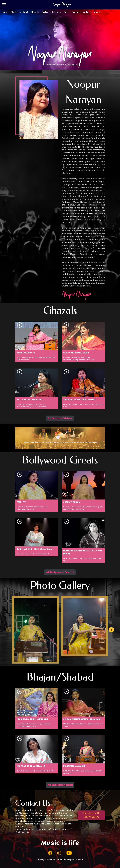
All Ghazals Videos (60, 418)
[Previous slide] (9, 630)
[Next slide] (111, 630)
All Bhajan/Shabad (60, 785)
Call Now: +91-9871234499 (91, 815)
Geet (66, 12)
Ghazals (35, 12)
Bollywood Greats (51, 12)
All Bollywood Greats (60, 572)
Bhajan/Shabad (19, 12)
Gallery (87, 12)
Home (5, 12)
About (97, 12)
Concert (76, 12)
